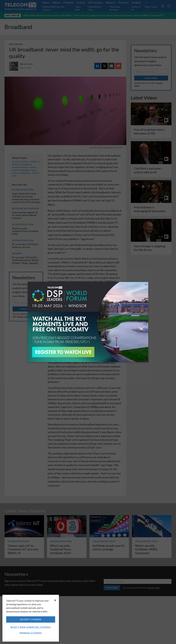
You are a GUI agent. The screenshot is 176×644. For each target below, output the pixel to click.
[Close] (55, 600)
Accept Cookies (31, 619)
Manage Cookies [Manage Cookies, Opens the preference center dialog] (31, 633)
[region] (31, 618)
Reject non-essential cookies (31, 627)
